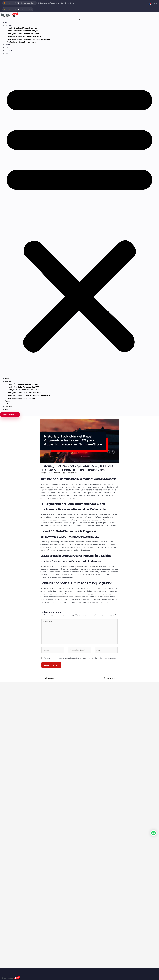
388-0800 (5, 830)
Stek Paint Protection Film (11, 770)
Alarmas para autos (8, 774)
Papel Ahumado (55, 473)
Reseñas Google (7, 799)
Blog (7, 53)
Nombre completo (7, 910)
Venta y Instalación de (23, 34)
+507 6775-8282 (7, 837)
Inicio (7, 22)
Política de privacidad (9, 815)
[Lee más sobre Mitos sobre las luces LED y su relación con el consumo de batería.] (131, 704)
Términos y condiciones (10, 811)
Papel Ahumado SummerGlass (12, 762)
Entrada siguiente (112, 678)
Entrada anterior (47, 678)
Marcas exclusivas (8, 795)
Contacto (8, 50)
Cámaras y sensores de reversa (12, 782)
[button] (79, 217)
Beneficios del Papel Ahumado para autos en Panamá (79, 721)
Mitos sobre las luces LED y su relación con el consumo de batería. (127, 722)
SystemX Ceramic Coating (11, 766)
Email (2, 922)
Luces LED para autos (9, 778)
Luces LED (44, 473)
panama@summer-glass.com (12, 824)
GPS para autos (7, 785)
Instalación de (23, 28)
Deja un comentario (69, 473)
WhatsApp (4, 916)
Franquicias (6, 807)
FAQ (6, 48)
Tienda (7, 45)
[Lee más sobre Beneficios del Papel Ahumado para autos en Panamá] (80, 704)
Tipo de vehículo (6, 926)
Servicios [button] (8, 25)
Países (4, 792)
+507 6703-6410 (7, 850)
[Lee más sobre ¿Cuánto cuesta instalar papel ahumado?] (28, 704)
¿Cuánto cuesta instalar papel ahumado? (21, 721)
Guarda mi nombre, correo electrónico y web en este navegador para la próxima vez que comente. (80, 658)
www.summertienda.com (50, 861)
